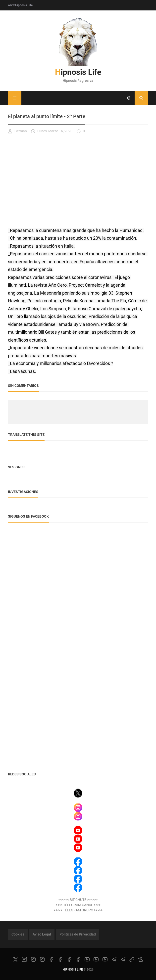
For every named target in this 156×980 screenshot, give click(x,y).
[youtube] (87, 959)
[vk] (24, 959)
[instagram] (33, 959)
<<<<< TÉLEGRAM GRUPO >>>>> (78, 910)
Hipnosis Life (78, 72)
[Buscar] (141, 98)
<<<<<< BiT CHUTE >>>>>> (78, 900)
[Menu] (15, 98)
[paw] (141, 959)
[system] (128, 98)
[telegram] (114, 959)
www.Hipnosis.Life (20, 5)
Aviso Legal (42, 934)
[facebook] (51, 959)
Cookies (18, 934)
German (17, 131)
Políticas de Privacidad (78, 934)
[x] (15, 959)
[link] (132, 959)
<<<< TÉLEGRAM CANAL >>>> (78, 905)
